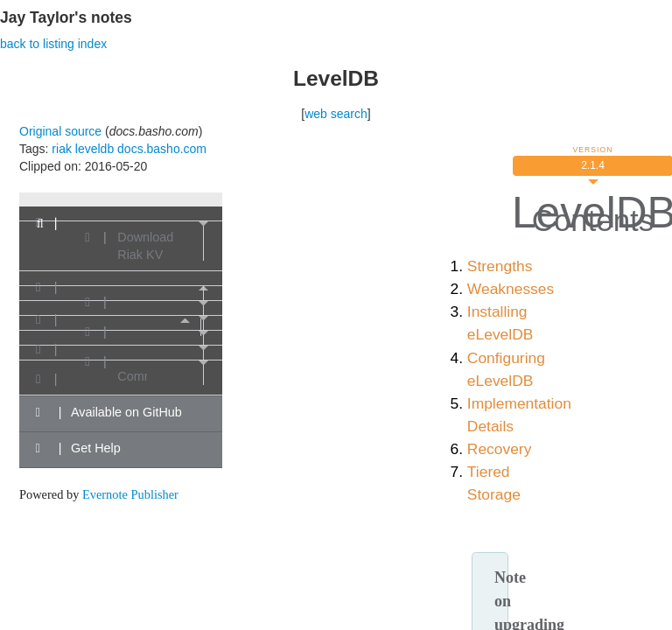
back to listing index (53, 44)
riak (62, 149)
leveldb (94, 149)
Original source (60, 131)
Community (132, 376)
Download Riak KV (145, 246)
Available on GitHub (106, 412)
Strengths (500, 266)
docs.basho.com (162, 149)
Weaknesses (511, 289)
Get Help (76, 448)
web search (336, 114)
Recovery (500, 449)
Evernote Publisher (130, 494)
